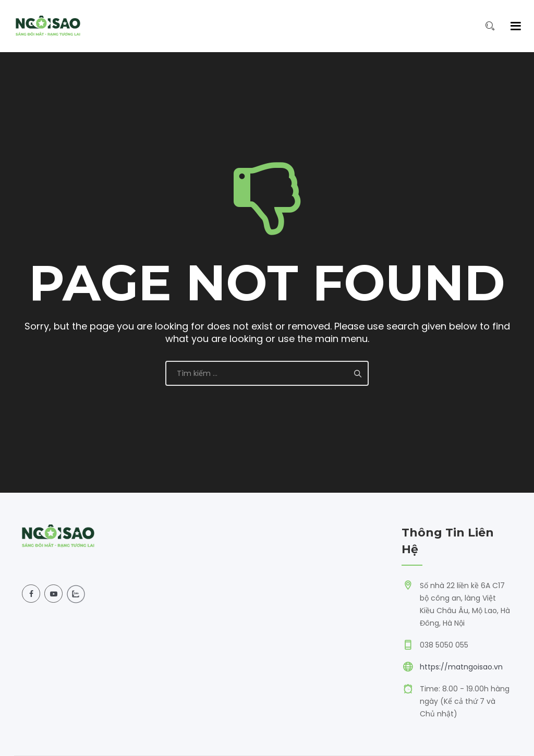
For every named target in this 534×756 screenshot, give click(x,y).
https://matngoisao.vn (461, 667)
